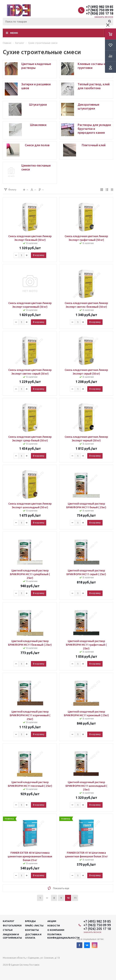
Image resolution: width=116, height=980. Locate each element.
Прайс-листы (34, 926)
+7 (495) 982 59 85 (100, 7)
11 (75, 898)
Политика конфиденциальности (63, 936)
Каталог (9, 921)
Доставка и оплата (33, 936)
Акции (52, 921)
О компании (56, 930)
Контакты (32, 930)
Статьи (8, 930)
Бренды (30, 921)
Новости (54, 926)
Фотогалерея (12, 926)
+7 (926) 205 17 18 (100, 13)
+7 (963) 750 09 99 (100, 10)
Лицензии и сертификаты (12, 936)
